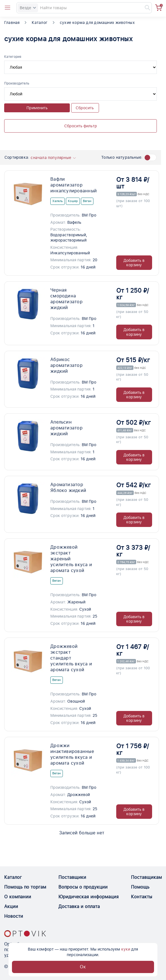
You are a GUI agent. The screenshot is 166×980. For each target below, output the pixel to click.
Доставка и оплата (79, 906)
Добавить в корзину (134, 263)
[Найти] (145, 8)
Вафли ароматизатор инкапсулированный (71, 185)
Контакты (142, 897)
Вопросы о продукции (83, 887)
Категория (13, 57)
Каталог (39, 23)
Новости (14, 916)
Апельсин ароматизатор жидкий (66, 428)
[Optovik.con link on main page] (25, 934)
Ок (83, 967)
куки (126, 949)
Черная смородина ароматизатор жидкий (66, 299)
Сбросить (85, 108)
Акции (11, 906)
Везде (28, 8)
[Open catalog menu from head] (8, 8)
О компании (18, 897)
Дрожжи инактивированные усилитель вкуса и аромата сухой (71, 754)
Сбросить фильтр (81, 126)
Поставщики (72, 877)
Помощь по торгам (25, 887)
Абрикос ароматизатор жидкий (66, 365)
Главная (12, 23)
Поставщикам (146, 877)
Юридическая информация (89, 897)
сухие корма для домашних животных (97, 23)
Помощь (140, 887)
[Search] (84, 8)
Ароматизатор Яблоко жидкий (68, 487)
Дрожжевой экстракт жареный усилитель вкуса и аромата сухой (71, 559)
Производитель (17, 83)
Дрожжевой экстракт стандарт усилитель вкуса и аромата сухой (71, 658)
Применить (37, 108)
